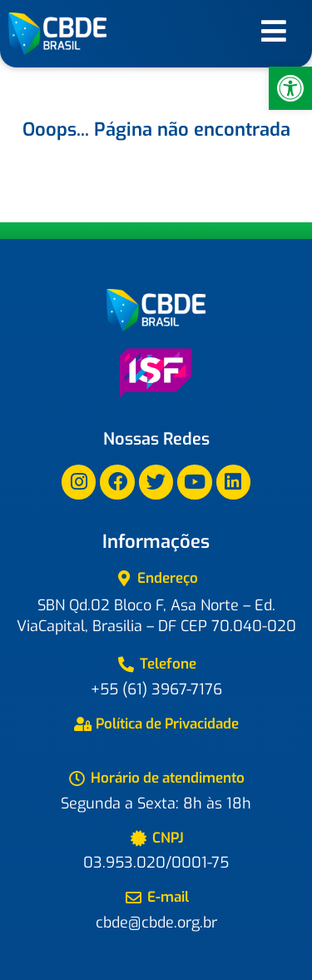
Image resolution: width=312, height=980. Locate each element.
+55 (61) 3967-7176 (156, 689)
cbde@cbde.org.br (156, 923)
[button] (290, 88)
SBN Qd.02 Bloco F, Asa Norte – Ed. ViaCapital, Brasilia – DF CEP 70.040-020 (156, 616)
